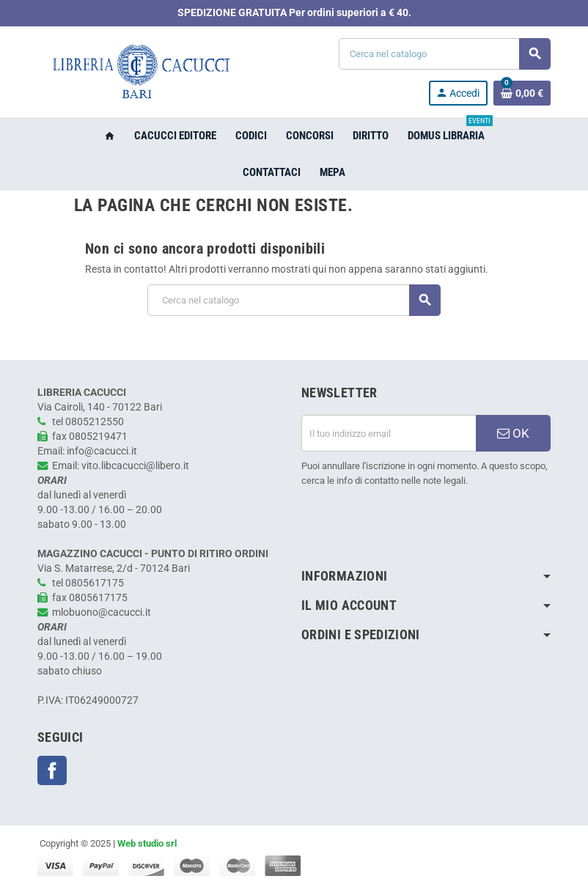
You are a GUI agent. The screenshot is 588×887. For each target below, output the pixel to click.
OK (513, 433)
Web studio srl (147, 843)
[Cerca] (444, 54)
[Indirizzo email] (389, 433)
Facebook (52, 770)
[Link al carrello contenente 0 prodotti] (522, 93)
